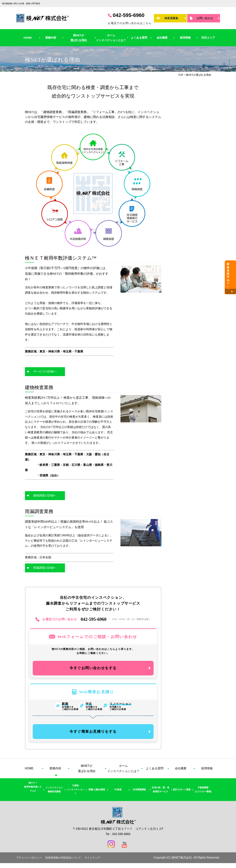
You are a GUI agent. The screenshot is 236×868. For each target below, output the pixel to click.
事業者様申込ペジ (232, 281)
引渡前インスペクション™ (76, 792)
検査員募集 (171, 18)
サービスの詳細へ (45, 371)
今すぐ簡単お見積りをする (93, 733)
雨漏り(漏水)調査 (97, 792)
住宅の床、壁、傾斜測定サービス (160, 792)
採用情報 (185, 38)
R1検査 (118, 792)
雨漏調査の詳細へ (45, 568)
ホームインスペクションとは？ (111, 38)
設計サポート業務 (182, 792)
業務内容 (51, 38)
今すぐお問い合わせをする (93, 669)
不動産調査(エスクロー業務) (203, 792)
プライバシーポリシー (29, 860)
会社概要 (162, 38)
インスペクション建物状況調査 (54, 792)
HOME (28, 38)
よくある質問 (139, 38)
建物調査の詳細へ (45, 495)
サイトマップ (92, 860)
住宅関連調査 (139, 792)
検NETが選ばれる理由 (79, 38)
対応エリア (208, 38)
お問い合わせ (205, 18)
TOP (181, 75)
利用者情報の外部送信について (63, 860)
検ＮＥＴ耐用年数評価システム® (33, 789)
